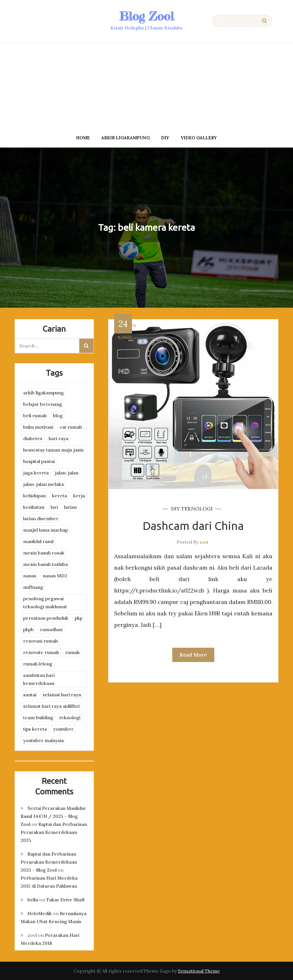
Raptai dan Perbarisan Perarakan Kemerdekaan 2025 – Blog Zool (49, 862)
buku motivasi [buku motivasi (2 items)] (38, 427)
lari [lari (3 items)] (54, 507)
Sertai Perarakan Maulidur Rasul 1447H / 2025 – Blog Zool (53, 816)
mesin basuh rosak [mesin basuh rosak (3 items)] (44, 553)
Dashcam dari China (193, 526)
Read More (193, 655)
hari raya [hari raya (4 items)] (59, 438)
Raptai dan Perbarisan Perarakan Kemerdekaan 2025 (54, 832)
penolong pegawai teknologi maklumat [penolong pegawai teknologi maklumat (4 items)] (45, 603)
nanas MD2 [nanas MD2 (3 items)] (55, 576)
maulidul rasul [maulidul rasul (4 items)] (38, 541)
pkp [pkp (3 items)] (79, 618)
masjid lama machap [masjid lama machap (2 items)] (45, 530)
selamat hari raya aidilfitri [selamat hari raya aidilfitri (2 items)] (51, 706)
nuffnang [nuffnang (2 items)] (33, 587)
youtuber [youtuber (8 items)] (63, 729)
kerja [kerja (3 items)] (79, 496)
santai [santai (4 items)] (30, 695)
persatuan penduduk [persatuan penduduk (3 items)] (46, 618)
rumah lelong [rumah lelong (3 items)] (38, 664)
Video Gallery (199, 138)
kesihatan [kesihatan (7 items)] (34, 507)
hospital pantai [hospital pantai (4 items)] (39, 461)
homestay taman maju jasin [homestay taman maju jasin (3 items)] (53, 450)
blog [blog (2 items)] (58, 416)
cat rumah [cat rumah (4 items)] (71, 427)
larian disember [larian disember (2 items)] (41, 518)
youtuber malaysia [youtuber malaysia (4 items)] (43, 740)
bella (33, 900)
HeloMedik (40, 913)
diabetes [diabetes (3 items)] (33, 438)
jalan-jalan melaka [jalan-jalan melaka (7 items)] (43, 484)
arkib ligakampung (125, 138)
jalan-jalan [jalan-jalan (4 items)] (67, 473)
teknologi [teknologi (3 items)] (70, 717)
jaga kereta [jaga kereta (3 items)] (36, 473)
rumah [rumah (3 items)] (72, 652)
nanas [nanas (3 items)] (30, 576)
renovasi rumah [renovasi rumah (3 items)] (40, 641)
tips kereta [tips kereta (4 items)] (35, 729)
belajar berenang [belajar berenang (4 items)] (43, 404)
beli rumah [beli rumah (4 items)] (35, 416)
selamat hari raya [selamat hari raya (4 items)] (62, 695)
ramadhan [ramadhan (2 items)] (51, 629)
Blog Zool (146, 16)
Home (83, 138)
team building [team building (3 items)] (38, 717)
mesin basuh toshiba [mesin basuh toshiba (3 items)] (45, 564)
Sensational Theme (199, 971)
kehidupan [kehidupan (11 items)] (34, 496)
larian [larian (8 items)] (70, 507)
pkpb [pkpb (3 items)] (28, 629)
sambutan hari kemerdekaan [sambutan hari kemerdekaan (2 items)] (39, 679)
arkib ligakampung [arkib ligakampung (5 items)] (43, 393)
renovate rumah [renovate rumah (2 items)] (41, 652)
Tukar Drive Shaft (66, 900)
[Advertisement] (146, 87)
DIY (165, 138)
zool (204, 542)
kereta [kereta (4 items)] (60, 496)
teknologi (197, 509)
